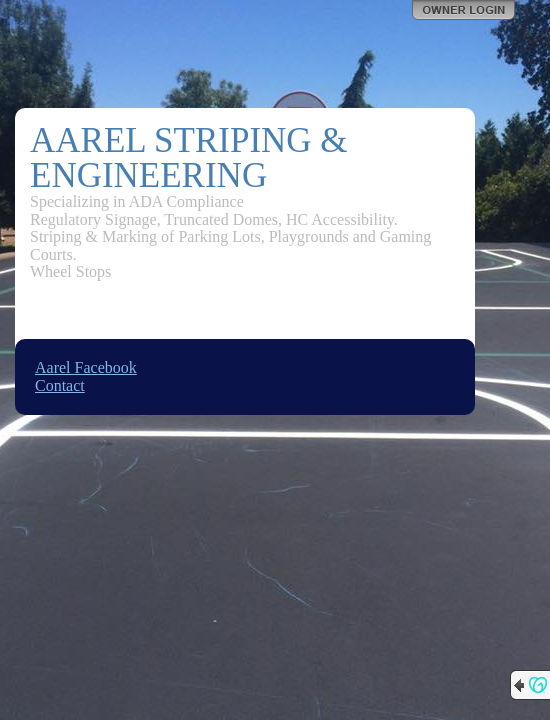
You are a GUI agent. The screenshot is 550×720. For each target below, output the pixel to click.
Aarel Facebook (86, 367)
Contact (60, 385)
